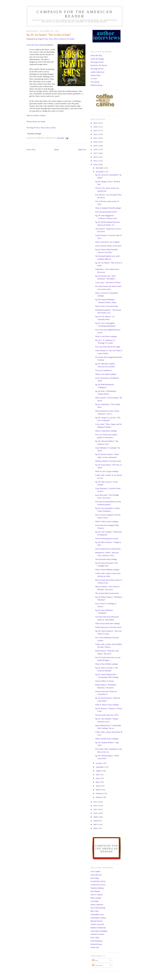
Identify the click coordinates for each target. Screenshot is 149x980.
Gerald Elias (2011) (98, 885)
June (98, 778)
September (100, 767)
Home (57, 150)
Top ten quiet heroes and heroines (108, 549)
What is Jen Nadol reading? (106, 374)
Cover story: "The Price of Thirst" (108, 282)
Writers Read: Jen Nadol (36, 122)
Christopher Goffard (98, 918)
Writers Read (95, 75)
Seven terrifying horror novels (107, 538)
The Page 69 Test (97, 62)
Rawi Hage (95, 878)
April (98, 786)
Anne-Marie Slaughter (99, 931)
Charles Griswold (97, 924)
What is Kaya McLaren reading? (108, 623)
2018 (96, 149)
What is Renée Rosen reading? (107, 739)
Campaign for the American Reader (75, 14)
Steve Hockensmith (98, 908)
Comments (97, 965)
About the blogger (97, 59)
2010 (96, 813)
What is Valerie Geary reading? (107, 705)
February (99, 793)
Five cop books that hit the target (108, 347)
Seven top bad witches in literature (108, 246)
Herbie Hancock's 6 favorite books (108, 627)
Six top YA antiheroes (103, 370)
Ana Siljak (95, 901)
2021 (96, 138)
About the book (32, 45)
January (99, 797)
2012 (96, 806)
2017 (96, 153)
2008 (96, 821)
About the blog (96, 55)
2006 (96, 828)
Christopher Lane (97, 914)
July (98, 775)
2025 (96, 123)
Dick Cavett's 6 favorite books (107, 306)
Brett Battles (95, 891)
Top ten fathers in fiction (104, 681)
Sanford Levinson (97, 934)
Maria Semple (96, 898)
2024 (96, 127)
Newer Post (31, 150)
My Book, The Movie (99, 65)
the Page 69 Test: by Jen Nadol (55, 39)
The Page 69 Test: (41, 128)
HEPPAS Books (97, 85)
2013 (96, 802)
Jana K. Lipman (97, 895)
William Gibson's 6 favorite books (108, 461)
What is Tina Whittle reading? (107, 664)
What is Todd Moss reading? (106, 431)
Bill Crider (95, 911)
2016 (96, 157)
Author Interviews (97, 72)
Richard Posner (96, 944)
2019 (96, 146)
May (98, 782)
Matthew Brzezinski (98, 928)
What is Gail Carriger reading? (107, 471)
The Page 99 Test (97, 69)
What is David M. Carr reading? (107, 242)
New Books (95, 82)
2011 (96, 809)
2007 (96, 824)
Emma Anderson (97, 905)
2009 (96, 817)
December (100, 168)
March (98, 790)
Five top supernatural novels (106, 212)
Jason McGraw (96, 875)
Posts (95, 960)
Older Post (82, 150)
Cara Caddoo (95, 871)
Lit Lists (94, 79)
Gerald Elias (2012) (98, 881)
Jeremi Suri (95, 947)
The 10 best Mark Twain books (107, 593)
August (99, 771)
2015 (96, 161)
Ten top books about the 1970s (107, 715)
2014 (96, 165)
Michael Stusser (97, 921)
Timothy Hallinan (97, 888)
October (99, 763)
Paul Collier (95, 938)
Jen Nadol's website (38, 115)
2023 (96, 131)
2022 (96, 134)
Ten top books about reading (106, 559)
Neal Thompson (97, 941)
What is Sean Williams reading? (107, 570)
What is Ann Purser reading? (106, 336)
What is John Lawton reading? (107, 521)
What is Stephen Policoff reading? (108, 208)
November (100, 172)
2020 (96, 142)
